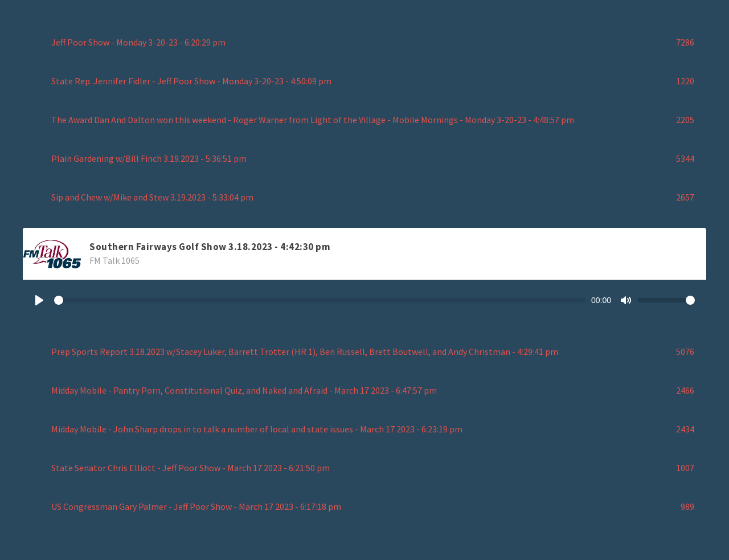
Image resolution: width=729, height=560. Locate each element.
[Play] (39, 300)
